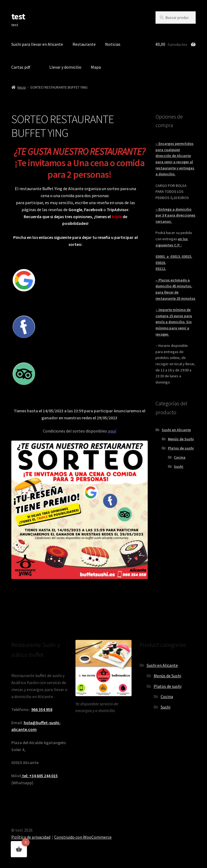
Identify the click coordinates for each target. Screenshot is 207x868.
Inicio (22, 87)
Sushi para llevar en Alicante (37, 44)
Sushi (179, 466)
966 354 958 (42, 709)
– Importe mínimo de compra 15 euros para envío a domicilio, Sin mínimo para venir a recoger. (174, 322)
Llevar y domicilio (65, 67)
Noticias (113, 44)
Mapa (96, 67)
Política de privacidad (31, 837)
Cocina (180, 457)
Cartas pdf (21, 67)
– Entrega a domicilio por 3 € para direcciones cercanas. (175, 215)
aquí (112, 431)
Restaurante (84, 44)
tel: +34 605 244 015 (39, 776)
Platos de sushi (181, 448)
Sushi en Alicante (176, 430)
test (18, 16)
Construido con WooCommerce (83, 837)
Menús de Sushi (181, 439)
